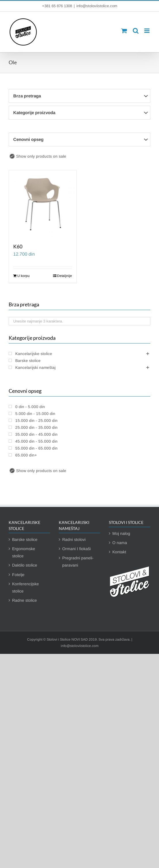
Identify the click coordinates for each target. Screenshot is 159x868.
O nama (120, 543)
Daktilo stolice (25, 565)
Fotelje (18, 575)
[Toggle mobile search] (136, 31)
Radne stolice (24, 600)
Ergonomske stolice (24, 552)
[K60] (43, 204)
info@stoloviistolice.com (97, 6)
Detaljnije (65, 276)
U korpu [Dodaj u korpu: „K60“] (23, 276)
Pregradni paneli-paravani (78, 562)
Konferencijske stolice (25, 587)
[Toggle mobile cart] (124, 31)
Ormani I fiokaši (76, 549)
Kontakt (119, 552)
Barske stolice (25, 539)
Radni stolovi (74, 539)
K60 (18, 247)
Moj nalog (121, 533)
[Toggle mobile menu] (147, 31)
